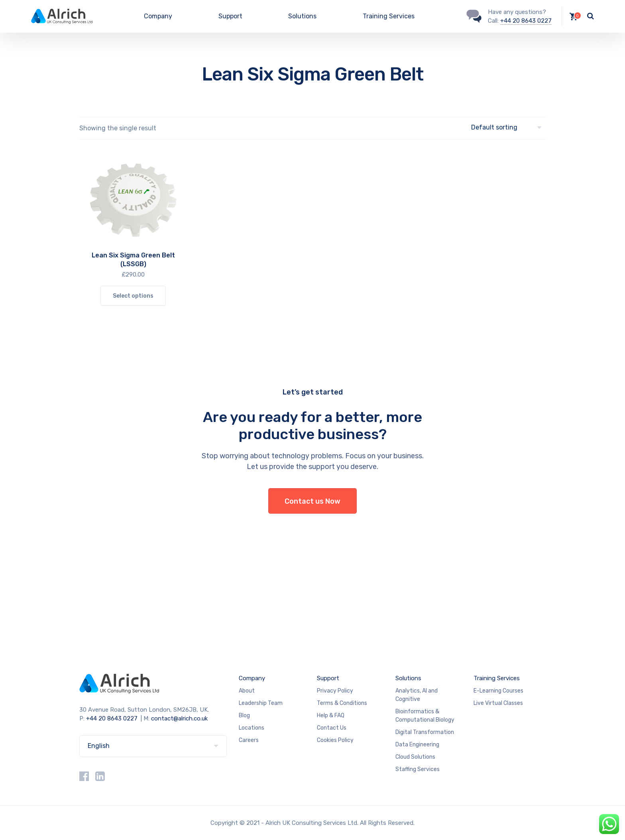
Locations (252, 728)
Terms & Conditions (342, 703)
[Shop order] (508, 128)
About (247, 691)
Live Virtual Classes (498, 703)
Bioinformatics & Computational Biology (425, 716)
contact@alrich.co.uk (179, 718)
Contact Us (332, 728)
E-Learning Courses (498, 691)
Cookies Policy (335, 740)
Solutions (302, 16)
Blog (244, 715)
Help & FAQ (331, 715)
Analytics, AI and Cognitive (417, 695)
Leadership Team (261, 703)
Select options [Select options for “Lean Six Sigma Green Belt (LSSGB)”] (133, 296)
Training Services (389, 16)
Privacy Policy (335, 691)
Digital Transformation (425, 732)
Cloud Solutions (415, 757)
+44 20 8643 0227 (526, 21)
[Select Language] (153, 746)
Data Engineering (417, 745)
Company (158, 16)
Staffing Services (418, 769)
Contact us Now (312, 501)
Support (230, 16)
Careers (249, 740)
